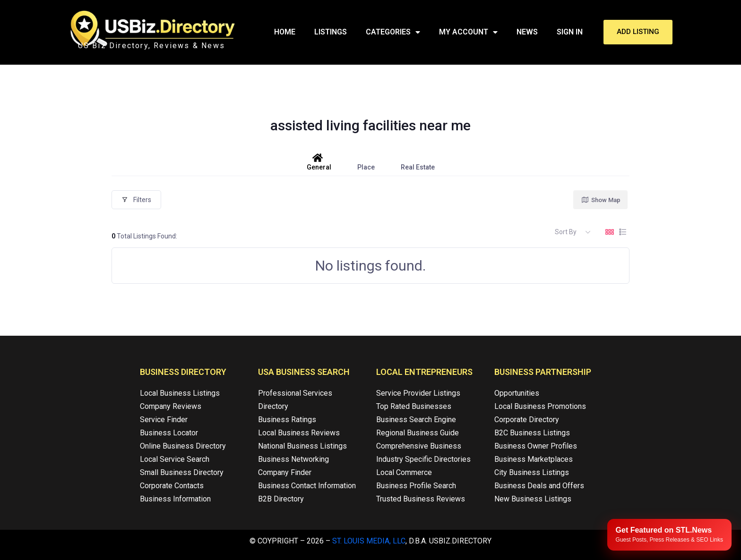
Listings (331, 32)
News (527, 32)
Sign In (570, 32)
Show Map (601, 200)
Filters (136, 200)
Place (366, 162)
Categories (393, 32)
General (319, 162)
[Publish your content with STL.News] (669, 535)
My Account (468, 32)
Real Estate (418, 162)
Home (285, 32)
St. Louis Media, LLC (369, 541)
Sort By (566, 232)
